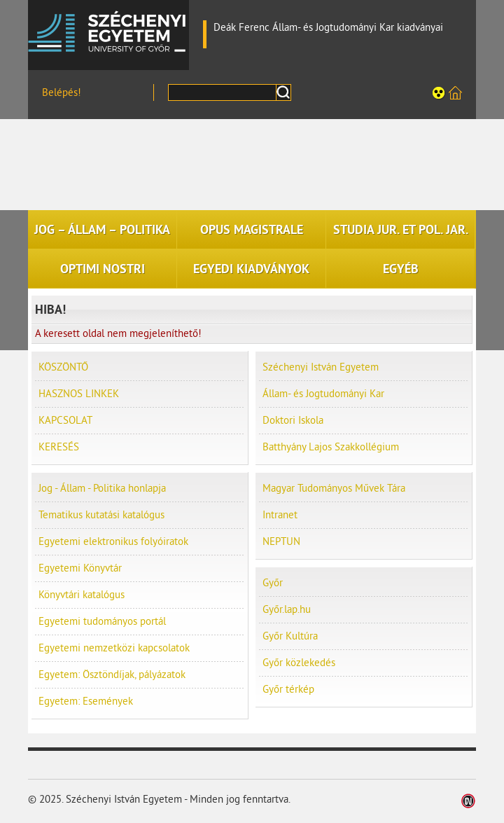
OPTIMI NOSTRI (103, 269)
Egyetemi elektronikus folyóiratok (113, 542)
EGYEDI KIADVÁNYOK (251, 269)
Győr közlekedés (299, 663)
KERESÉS (59, 447)
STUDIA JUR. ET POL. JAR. (401, 230)
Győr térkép (288, 690)
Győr (273, 583)
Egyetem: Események (86, 701)
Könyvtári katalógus (82, 595)
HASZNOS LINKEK (79, 394)
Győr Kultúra (290, 636)
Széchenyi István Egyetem (108, 32)
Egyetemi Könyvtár (80, 568)
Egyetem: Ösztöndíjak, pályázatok (112, 675)
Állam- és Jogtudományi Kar (323, 394)
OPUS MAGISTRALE (252, 230)
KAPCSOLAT (65, 421)
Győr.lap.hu (287, 610)
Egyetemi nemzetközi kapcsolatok (114, 648)
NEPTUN (281, 542)
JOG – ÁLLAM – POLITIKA (102, 230)
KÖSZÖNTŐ (63, 367)
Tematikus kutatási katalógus (101, 515)
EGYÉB (401, 269)
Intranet (280, 515)
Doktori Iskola (293, 421)
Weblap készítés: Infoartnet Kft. (469, 801)
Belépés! (62, 93)
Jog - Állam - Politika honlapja (102, 489)
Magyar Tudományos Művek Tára (334, 489)
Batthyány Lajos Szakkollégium (331, 447)
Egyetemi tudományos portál (102, 622)
